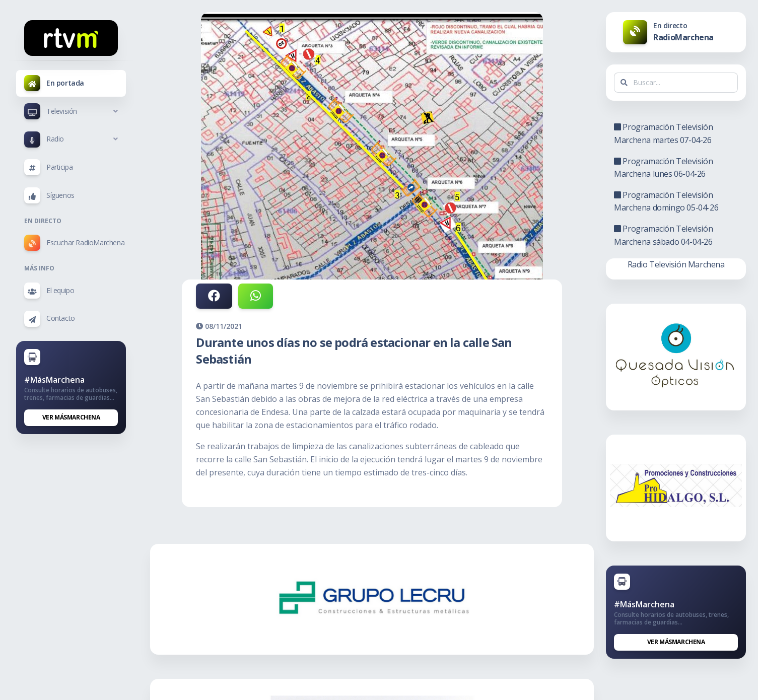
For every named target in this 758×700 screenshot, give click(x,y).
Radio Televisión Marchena (676, 264)
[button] (71, 111)
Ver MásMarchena (71, 417)
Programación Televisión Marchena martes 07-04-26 (663, 133)
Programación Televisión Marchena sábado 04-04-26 (663, 235)
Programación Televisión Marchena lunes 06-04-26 (663, 168)
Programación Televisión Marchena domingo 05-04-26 (666, 201)
